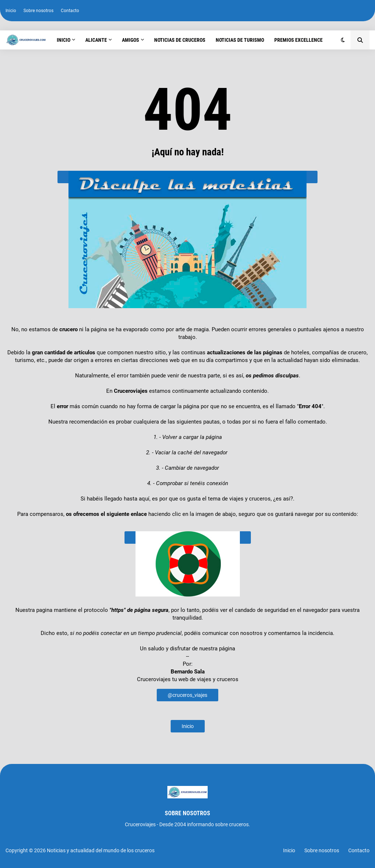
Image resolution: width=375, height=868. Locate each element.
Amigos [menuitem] (131, 40)
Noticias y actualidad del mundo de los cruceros (101, 850)
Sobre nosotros (38, 11)
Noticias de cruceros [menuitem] (180, 40)
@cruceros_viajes (187, 695)
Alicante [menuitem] (96, 40)
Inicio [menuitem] (64, 40)
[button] (343, 40)
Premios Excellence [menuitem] (298, 40)
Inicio (11, 11)
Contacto (70, 11)
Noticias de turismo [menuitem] (240, 40)
